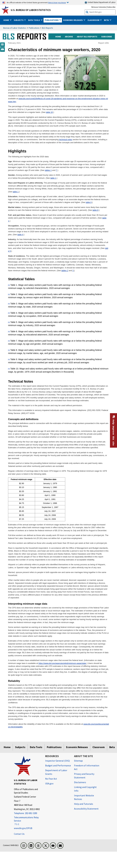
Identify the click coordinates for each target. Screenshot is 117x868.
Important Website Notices (84, 797)
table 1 (53, 178)
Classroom (99, 747)
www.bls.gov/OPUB (23, 828)
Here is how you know (57, 2)
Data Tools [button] (34, 20)
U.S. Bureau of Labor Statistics (31, 10)
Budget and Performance (58, 765)
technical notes (66, 139)
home (58, 37)
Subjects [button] (19, 20)
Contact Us (19, 834)
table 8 (95, 210)
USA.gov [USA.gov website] (49, 783)
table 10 (49, 112)
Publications (34, 28)
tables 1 (48, 170)
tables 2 (65, 271)
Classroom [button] (94, 20)
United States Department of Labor (100, 2)
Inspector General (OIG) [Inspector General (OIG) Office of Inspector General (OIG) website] (57, 761)
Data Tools (36, 747)
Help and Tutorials (84, 804)
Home (7, 747)
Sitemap (78, 761)
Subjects (20, 747)
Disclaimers (80, 782)
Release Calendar (99, 7)
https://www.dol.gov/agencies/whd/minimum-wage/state (62, 663)
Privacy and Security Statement (84, 776)
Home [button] (6, 20)
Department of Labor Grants (56, 772)
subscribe (107, 37)
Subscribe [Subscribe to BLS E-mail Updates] (111, 7)
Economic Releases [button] (73, 20)
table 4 (20, 235)
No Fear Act (51, 779)
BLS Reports (48, 28)
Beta (112, 747)
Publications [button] (52, 20)
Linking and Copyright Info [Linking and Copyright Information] (85, 789)
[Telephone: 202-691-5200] (27, 813)
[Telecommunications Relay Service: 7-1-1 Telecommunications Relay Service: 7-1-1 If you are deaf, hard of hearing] (27, 821)
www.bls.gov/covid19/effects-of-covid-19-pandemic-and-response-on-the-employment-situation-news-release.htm (58, 100)
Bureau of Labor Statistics (15, 28)
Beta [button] (107, 20)
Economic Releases (77, 747)
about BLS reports (87, 37)
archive (69, 37)
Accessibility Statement (86, 809)
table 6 (89, 202)
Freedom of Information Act (87, 767)
